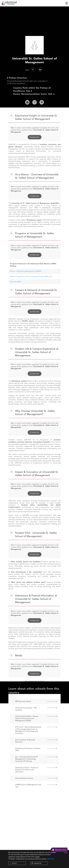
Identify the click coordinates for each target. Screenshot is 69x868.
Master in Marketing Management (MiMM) (26, 277)
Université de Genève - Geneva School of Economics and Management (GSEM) (27, 725)
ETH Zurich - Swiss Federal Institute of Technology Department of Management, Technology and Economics (28, 737)
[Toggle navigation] (67, 3)
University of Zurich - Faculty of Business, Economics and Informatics (27, 776)
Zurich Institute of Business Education (25, 747)
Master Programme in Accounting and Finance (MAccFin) (31, 283)
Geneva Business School (24, 785)
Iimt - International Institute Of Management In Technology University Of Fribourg (26, 765)
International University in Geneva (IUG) (28, 756)
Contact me (35, 143)
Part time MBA (15, 288)
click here (50, 859)
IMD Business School (23, 708)
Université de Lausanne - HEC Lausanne (26, 715)
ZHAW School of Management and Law (28, 792)
